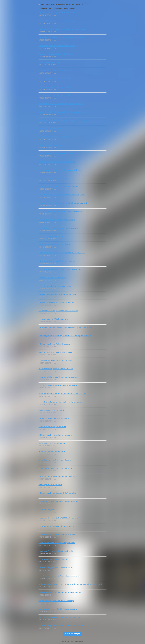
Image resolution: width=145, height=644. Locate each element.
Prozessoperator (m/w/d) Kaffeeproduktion (53, 319)
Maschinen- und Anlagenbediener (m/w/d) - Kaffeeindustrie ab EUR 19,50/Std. (66, 327)
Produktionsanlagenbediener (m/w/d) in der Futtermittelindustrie (61, 626)
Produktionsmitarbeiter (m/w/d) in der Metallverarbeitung (58, 377)
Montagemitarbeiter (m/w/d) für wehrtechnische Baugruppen (60, 592)
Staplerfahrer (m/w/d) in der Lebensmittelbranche (56, 551)
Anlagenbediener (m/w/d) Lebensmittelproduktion (56, 71)
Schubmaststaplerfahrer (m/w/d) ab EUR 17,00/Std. (57, 261)
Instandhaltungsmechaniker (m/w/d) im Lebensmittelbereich (59, 576)
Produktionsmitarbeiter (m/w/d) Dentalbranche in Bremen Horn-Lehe (62, 394)
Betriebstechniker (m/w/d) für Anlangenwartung (55, 286)
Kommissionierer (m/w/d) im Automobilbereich (55, 87)
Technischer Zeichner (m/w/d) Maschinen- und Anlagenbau (59, 187)
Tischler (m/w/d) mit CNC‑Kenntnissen (52, 410)
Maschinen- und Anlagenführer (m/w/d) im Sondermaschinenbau (61, 37)
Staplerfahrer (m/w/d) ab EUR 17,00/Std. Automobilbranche (59, 518)
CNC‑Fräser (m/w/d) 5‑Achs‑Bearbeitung (53, 178)
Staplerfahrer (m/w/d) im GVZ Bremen (52, 443)
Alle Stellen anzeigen (73, 634)
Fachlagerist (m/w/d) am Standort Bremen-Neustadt (57, 220)
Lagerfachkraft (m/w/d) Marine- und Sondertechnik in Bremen (60, 170)
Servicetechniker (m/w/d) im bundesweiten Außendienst (58, 311)
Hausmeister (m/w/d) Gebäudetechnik (52, 452)
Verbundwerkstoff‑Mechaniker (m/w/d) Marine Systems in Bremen (62, 112)
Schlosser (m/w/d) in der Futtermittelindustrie (54, 344)
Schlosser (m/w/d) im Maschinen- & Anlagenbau (55, 435)
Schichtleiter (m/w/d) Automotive (50, 129)
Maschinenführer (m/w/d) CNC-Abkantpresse (54, 245)
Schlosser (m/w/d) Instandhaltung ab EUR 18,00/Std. (57, 493)
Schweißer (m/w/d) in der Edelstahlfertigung (54, 419)
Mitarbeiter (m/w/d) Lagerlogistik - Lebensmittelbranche (58, 385)
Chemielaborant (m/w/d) (47, 510)
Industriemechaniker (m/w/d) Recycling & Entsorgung (57, 303)
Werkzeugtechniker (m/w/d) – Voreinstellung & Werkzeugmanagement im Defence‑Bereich (70, 584)
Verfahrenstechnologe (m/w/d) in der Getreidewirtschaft (58, 477)
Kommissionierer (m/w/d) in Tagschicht (52, 427)
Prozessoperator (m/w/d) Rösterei (50, 485)
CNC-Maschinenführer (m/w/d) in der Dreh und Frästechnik (59, 269)
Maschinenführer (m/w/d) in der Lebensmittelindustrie (57, 162)
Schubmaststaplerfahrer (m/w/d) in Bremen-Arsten (56, 352)
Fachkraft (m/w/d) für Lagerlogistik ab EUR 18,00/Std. (57, 294)
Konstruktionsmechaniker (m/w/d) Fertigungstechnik (57, 543)
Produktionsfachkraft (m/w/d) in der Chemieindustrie (57, 526)
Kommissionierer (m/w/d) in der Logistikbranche (55, 361)
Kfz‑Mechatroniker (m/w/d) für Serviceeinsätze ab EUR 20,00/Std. (62, 253)
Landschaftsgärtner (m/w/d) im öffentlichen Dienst (56, 153)
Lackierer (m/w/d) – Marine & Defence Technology (56, 601)
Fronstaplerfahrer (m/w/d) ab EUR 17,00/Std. (54, 95)
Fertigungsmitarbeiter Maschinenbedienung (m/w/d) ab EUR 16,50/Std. (63, 120)
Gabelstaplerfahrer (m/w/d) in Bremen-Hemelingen (56, 137)
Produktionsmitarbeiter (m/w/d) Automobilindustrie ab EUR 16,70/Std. (63, 203)
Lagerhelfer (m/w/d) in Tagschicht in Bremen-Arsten (57, 13)
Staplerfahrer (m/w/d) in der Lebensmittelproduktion (57, 46)
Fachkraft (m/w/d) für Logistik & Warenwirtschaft (55, 568)
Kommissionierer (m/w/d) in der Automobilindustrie (56, 468)
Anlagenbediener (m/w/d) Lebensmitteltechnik (55, 460)
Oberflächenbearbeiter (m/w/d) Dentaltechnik (54, 79)
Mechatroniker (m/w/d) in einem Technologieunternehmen (59, 501)
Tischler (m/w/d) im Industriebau (50, 62)
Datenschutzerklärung (77, 642)
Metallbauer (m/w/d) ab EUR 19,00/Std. (52, 145)
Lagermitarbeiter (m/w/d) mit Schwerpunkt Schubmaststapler (60, 617)
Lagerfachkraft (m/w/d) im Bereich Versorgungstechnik (58, 609)
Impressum (65, 642)
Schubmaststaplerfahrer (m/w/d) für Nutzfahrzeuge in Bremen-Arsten (63, 29)
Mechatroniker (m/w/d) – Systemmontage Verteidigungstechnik (61, 104)
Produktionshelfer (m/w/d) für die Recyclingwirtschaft (57, 21)
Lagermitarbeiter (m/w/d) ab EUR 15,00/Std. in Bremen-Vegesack (62, 195)
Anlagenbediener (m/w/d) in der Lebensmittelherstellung (58, 228)
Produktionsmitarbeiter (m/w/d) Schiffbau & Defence (57, 534)
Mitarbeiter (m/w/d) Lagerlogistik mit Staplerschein (56, 54)
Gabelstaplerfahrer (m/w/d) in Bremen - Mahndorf (56, 369)
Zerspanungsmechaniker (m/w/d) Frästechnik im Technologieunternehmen (65, 336)
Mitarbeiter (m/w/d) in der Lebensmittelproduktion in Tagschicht (61, 211)
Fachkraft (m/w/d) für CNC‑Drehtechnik (52, 278)
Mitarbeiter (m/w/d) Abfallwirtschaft (51, 236)
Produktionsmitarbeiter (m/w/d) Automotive (53, 559)
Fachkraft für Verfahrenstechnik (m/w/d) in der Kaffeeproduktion (61, 402)
